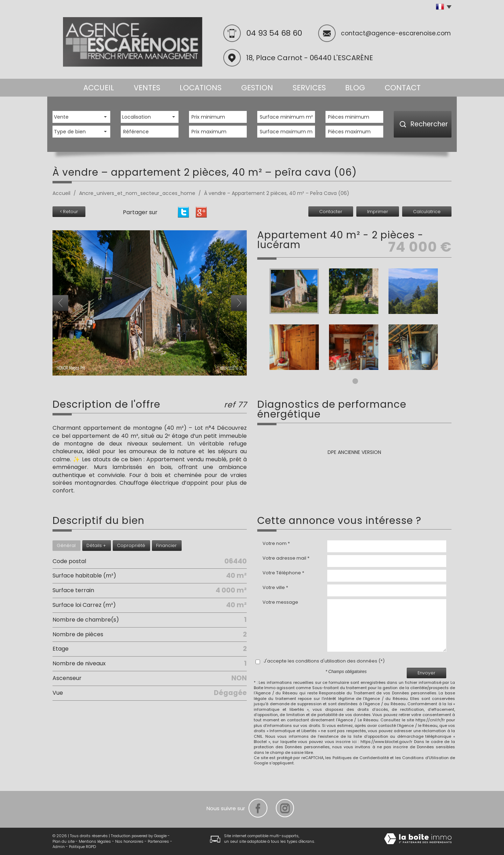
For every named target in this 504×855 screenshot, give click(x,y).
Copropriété (131, 545)
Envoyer (426, 673)
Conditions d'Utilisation (425, 758)
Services (309, 88)
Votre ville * (275, 588)
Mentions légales (95, 841)
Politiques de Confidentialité (361, 758)
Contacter (331, 212)
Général (66, 545)
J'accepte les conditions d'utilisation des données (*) (324, 661)
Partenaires (158, 841)
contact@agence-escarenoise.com (396, 33)
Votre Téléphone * (283, 573)
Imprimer (378, 212)
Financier (166, 545)
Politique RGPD (82, 847)
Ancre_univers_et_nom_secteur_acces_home (137, 193)
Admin (59, 847)
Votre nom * (276, 544)
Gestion (257, 88)
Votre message (280, 602)
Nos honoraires (129, 841)
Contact (403, 88)
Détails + (96, 545)
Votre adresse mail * (286, 558)
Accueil (99, 88)
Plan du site (64, 841)
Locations (201, 88)
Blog (355, 88)
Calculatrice (427, 212)
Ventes (147, 88)
